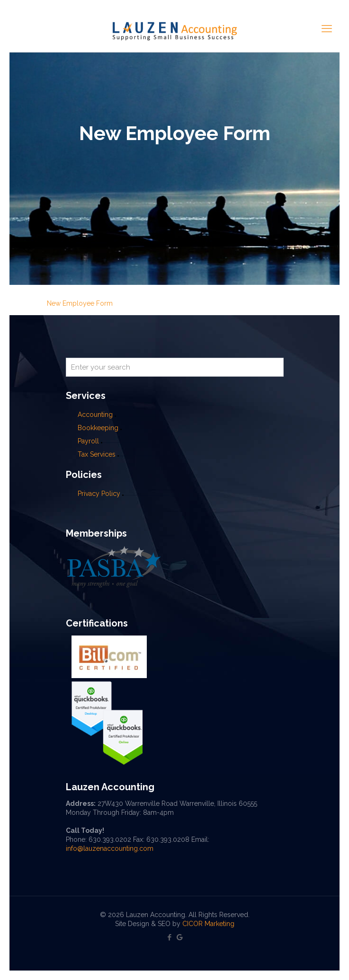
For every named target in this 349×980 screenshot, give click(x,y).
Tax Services (98, 454)
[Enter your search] (175, 367)
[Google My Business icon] (180, 937)
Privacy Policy (99, 494)
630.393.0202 (110, 839)
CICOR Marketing (208, 924)
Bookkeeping (98, 428)
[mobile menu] (327, 28)
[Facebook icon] (170, 937)
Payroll (88, 441)
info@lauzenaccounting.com (110, 848)
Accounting (95, 415)
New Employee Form (80, 303)
